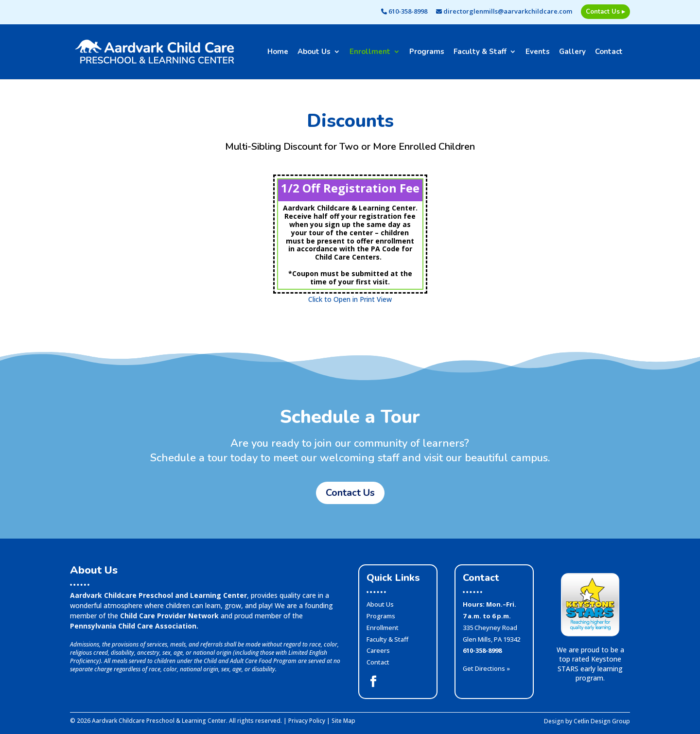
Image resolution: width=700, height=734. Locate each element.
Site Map (343, 721)
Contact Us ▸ (605, 12)
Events (538, 52)
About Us (314, 52)
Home (278, 52)
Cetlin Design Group (602, 721)
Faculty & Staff (480, 52)
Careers (378, 650)
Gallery (572, 52)
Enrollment (370, 52)
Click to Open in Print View (350, 299)
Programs (427, 52)
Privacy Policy (307, 721)
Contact (609, 52)
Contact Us (350, 493)
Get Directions (486, 668)
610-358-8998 (404, 12)
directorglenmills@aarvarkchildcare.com (504, 12)
